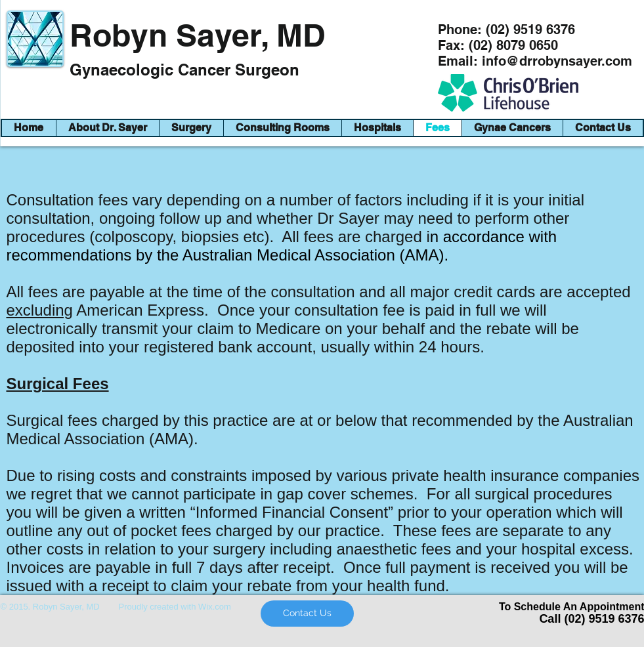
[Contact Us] (307, 614)
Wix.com (215, 607)
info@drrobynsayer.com (557, 61)
